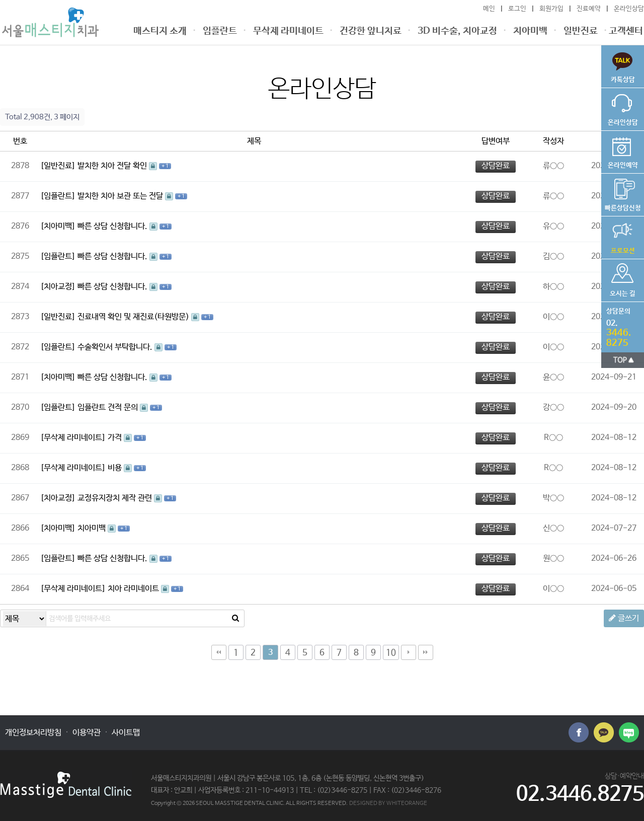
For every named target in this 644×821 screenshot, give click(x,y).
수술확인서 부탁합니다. (116, 347)
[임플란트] (58, 196)
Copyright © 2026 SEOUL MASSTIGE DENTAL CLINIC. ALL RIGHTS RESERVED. (249, 803)
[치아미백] (58, 226)
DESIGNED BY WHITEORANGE (388, 803)
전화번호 (620, 325)
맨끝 (426, 652)
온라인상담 (629, 9)
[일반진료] (58, 166)
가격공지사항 (623, 236)
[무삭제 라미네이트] (73, 438)
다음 (409, 652)
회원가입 (551, 9)
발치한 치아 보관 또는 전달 (121, 196)
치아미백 (93, 528)
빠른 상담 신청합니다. (113, 226)
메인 (489, 9)
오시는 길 (623, 278)
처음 (219, 652)
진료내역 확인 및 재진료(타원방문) (134, 317)
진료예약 (589, 9)
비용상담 (623, 193)
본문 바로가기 (0, 0)
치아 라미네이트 (134, 589)
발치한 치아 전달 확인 (113, 166)
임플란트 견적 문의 (109, 407)
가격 (116, 438)
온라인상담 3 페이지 (50, 22)
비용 (116, 468)
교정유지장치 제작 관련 (116, 498)
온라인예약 (623, 150)
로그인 (517, 9)
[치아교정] (58, 287)
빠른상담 (623, 64)
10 (391, 653)
